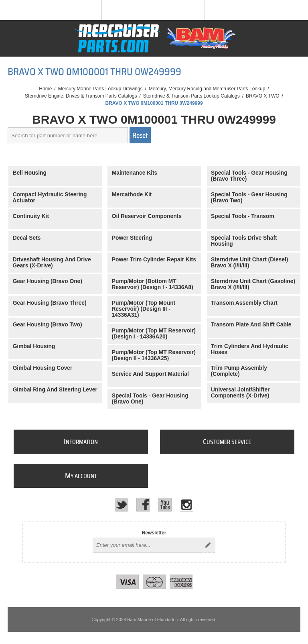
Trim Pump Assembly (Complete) (239, 371)
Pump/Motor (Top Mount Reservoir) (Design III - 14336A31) (143, 309)
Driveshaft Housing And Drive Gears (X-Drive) (52, 263)
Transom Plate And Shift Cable (251, 325)
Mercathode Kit (132, 195)
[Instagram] (186, 505)
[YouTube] (165, 505)
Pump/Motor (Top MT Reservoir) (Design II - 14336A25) (153, 355)
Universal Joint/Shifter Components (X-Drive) (240, 393)
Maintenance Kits (135, 173)
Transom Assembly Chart (244, 303)
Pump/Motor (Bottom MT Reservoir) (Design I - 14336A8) (152, 284)
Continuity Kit (31, 216)
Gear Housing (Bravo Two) (48, 325)
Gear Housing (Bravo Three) (50, 303)
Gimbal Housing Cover (43, 368)
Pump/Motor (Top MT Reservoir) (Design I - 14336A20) (153, 334)
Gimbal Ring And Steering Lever (55, 390)
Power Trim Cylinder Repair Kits (154, 260)
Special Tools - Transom (243, 216)
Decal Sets (27, 238)
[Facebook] (143, 505)
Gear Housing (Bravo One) (48, 281)
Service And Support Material (150, 374)
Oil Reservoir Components (147, 216)
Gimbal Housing (34, 346)
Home (45, 89)
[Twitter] (122, 505)
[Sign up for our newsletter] (147, 545)
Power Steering (132, 238)
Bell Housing (30, 173)
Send (208, 545)
